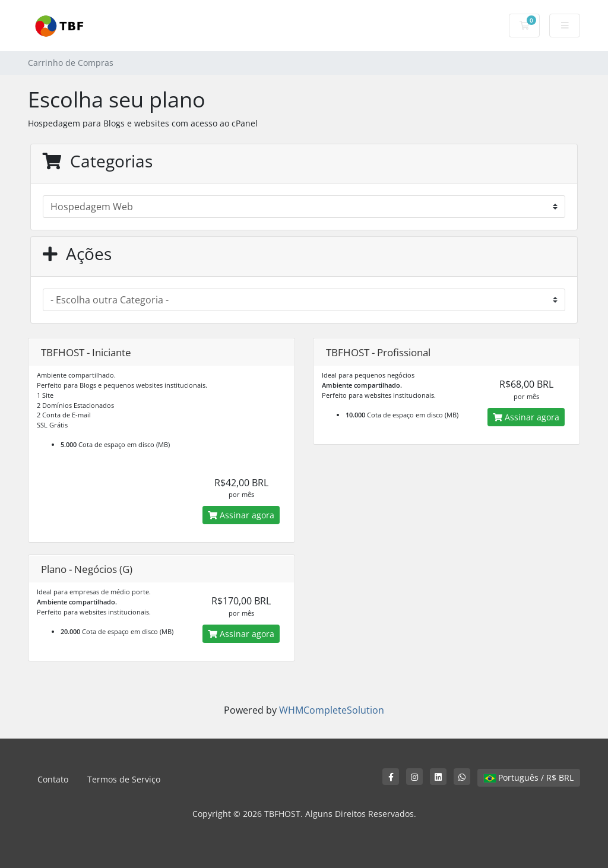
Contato (53, 779)
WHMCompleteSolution (332, 710)
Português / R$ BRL (529, 777)
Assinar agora (241, 515)
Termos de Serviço (124, 779)
